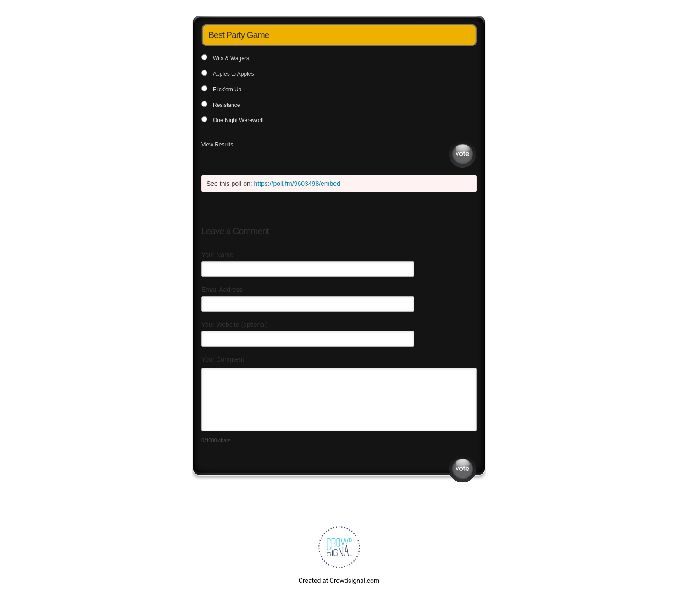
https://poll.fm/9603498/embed (297, 184)
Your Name (217, 255)
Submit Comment (463, 469)
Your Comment (223, 359)
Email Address (222, 290)
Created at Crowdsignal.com (339, 581)
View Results (217, 145)
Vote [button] (463, 154)
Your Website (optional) (235, 325)
